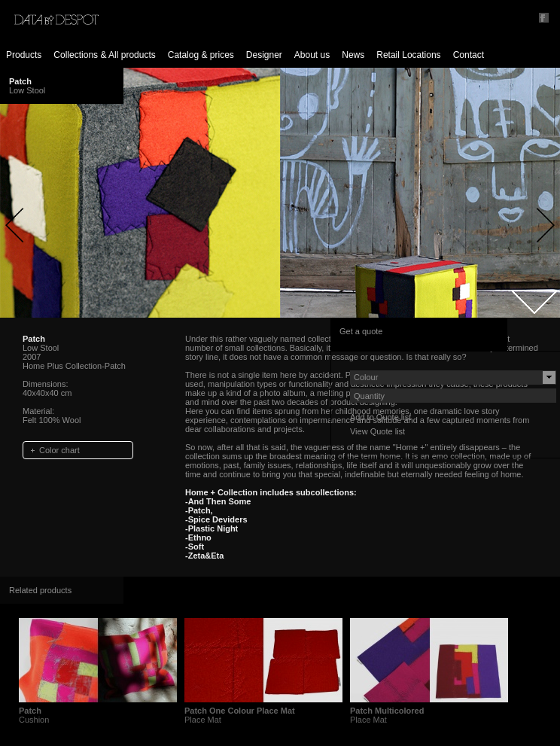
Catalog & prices (201, 55)
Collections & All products (104, 55)
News (353, 55)
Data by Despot (56, 20)
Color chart (59, 450)
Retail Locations (408, 55)
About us (312, 55)
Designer (264, 55)
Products (24, 55)
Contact (469, 55)
